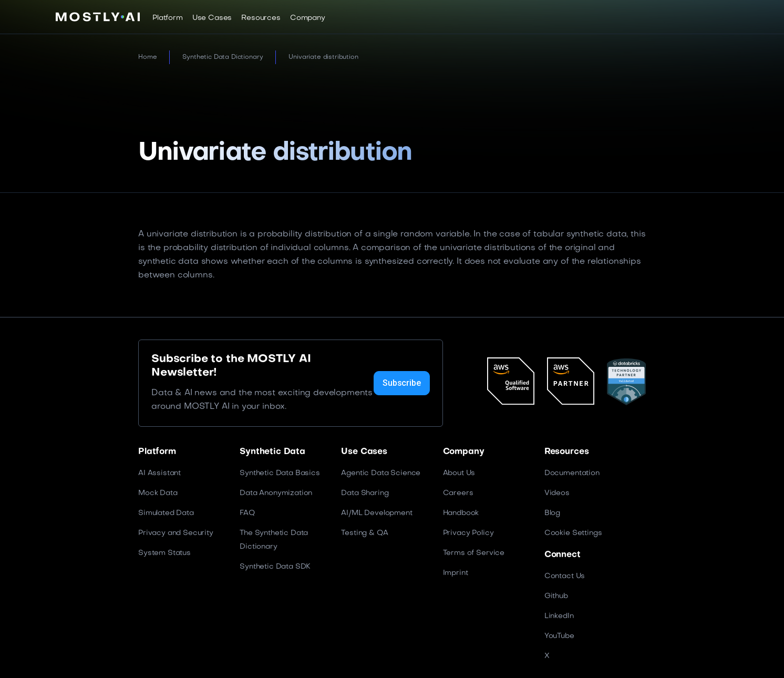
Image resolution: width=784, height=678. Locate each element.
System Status (164, 553)
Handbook (461, 513)
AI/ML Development (376, 513)
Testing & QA (364, 533)
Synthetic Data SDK (275, 567)
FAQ (247, 513)
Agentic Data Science (381, 473)
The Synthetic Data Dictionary (274, 540)
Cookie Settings (573, 533)
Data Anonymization (276, 493)
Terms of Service (474, 553)
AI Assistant (159, 473)
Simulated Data (166, 513)
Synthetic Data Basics (280, 473)
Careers (458, 493)
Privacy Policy (468, 533)
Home (147, 57)
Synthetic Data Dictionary (223, 57)
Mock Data (158, 493)
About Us (459, 473)
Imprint (456, 573)
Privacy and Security (176, 533)
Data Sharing (365, 493)
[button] (168, 18)
